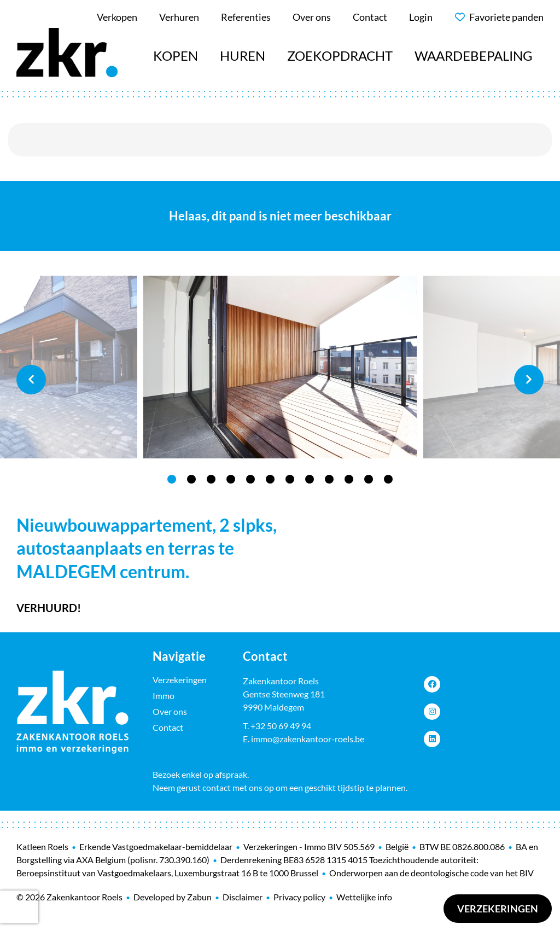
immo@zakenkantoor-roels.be (308, 739)
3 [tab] (211, 479)
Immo (164, 696)
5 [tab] (250, 479)
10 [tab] (349, 479)
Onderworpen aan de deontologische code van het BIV (431, 873)
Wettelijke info (364, 897)
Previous (31, 380)
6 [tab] (270, 479)
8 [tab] (310, 479)
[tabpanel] (280, 367)
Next (529, 380)
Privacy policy (299, 897)
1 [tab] (172, 479)
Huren (243, 56)
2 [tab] (191, 479)
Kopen (176, 56)
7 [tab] (290, 479)
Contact (168, 727)
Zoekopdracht (340, 56)
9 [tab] (329, 479)
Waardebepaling (474, 56)
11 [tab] (369, 479)
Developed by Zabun (173, 897)
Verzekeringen (498, 909)
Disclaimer (243, 897)
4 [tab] (231, 479)
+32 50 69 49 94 (281, 726)
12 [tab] (388, 479)
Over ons (170, 711)
